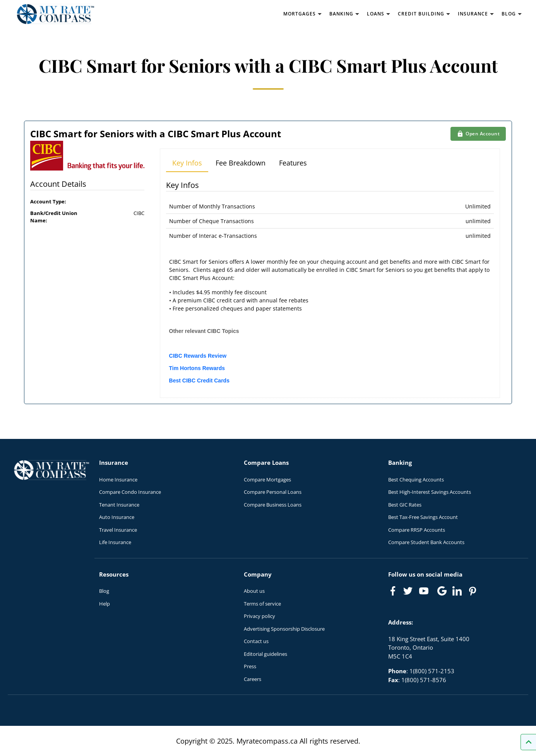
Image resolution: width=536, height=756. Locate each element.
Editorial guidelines (265, 654)
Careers (253, 679)
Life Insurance (115, 542)
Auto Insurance (117, 517)
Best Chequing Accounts (416, 480)
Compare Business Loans (273, 505)
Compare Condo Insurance (130, 492)
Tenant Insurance (119, 505)
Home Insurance (118, 480)
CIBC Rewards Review (198, 356)
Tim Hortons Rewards (197, 368)
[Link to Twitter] (408, 591)
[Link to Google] (442, 591)
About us (254, 591)
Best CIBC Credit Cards (199, 381)
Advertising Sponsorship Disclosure (284, 629)
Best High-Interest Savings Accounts (430, 492)
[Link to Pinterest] (472, 591)
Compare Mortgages (267, 480)
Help (104, 604)
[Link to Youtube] (425, 592)
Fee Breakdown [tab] (241, 163)
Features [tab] (293, 163)
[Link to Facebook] (393, 591)
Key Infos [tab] (187, 163)
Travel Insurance (118, 530)
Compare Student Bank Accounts (426, 542)
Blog (104, 591)
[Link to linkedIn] (457, 591)
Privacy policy (259, 616)
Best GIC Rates (405, 505)
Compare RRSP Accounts (417, 530)
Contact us (256, 641)
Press (250, 666)
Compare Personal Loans (273, 492)
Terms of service (262, 604)
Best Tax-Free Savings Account (423, 517)
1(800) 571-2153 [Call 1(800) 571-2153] (432, 671)
